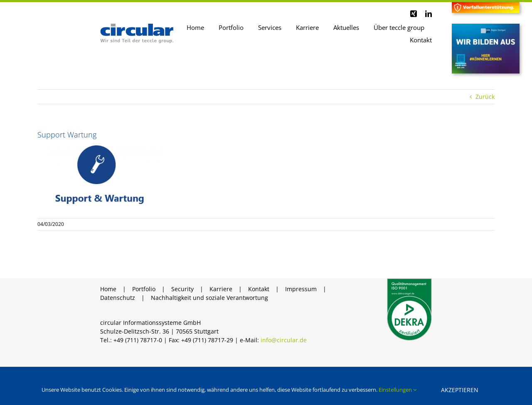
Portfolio (144, 290)
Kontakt (259, 290)
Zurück (485, 97)
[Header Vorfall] (486, 5)
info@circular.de (284, 341)
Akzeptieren (460, 390)
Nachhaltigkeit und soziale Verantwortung (209, 299)
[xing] (414, 14)
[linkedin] (429, 14)
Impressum (301, 290)
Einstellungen (398, 390)
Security (182, 290)
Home (108, 290)
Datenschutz (118, 299)
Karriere (221, 290)
